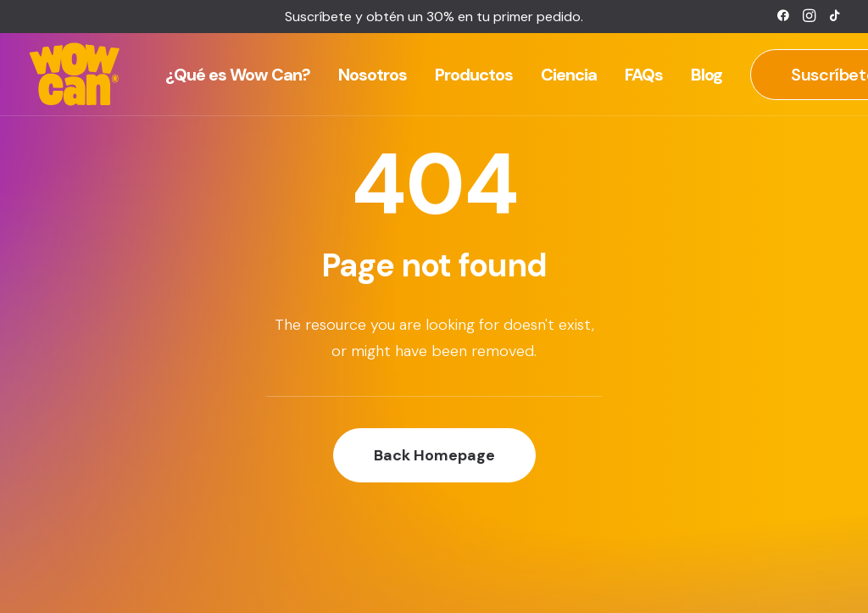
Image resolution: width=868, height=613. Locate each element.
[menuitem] (783, 15)
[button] (783, 15)
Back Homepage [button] (434, 455)
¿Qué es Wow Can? (238, 75)
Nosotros (373, 75)
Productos (474, 75)
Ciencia (569, 75)
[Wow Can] (75, 75)
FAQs (644, 75)
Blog (707, 75)
